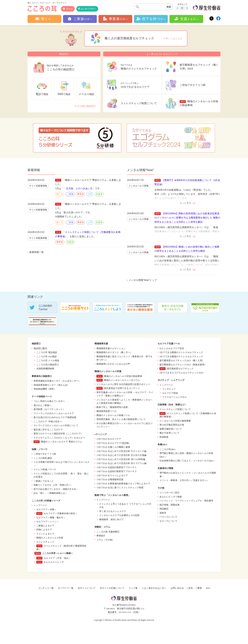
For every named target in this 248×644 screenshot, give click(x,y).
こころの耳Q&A (168, 449)
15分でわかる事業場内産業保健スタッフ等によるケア (123, 484)
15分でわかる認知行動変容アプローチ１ (117, 467)
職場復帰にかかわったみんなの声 (113, 364)
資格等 (163, 513)
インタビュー (169, 389)
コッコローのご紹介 (170, 493)
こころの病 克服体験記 (108, 532)
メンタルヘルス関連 (139, 186)
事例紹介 (101, 536)
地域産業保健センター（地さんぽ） (51, 385)
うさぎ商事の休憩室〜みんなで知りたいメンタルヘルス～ (62, 464)
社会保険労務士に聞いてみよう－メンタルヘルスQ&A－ (188, 461)
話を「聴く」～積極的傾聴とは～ (50, 493)
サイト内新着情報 (38, 186)
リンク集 (133, 588)
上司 (90, 194)
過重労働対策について (171, 429)
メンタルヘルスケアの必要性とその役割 (119, 515)
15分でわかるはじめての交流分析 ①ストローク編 (121, 451)
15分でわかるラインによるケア (112, 475)
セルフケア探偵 (170, 393)
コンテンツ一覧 (46, 588)
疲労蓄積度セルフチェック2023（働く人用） (182, 360)
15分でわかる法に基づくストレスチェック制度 (120, 488)
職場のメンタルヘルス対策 (50, 538)
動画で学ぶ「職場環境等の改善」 (113, 407)
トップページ (40, 505)
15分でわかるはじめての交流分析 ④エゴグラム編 (121, 463)
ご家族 (70, 194)
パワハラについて (168, 517)
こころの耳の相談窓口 (48, 365)
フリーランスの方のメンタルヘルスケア (54, 413)
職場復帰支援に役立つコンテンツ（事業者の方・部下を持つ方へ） (124, 358)
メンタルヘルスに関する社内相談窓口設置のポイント (123, 384)
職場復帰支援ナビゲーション (111, 348)
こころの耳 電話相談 (47, 352)
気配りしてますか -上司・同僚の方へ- (53, 485)
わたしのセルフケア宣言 (172, 348)
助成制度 (164, 437)
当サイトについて (87, 588)
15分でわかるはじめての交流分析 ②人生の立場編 (121, 455)
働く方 (60, 194)
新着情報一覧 (37, 252)
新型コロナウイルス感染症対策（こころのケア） (58, 434)
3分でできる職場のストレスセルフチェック (181, 356)
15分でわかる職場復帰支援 (110, 479)
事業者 (81, 194)
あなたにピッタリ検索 (171, 497)
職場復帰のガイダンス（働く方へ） (114, 352)
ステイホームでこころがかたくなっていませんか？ (59, 438)
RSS (208, 588)
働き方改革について (170, 433)
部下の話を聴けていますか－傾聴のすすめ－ (56, 489)
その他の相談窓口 (87, 106)
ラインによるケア (45, 534)
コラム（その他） (105, 540)
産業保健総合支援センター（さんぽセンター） (57, 381)
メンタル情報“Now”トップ (143, 280)
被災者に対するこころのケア (48, 430)
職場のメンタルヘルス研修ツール (113, 415)
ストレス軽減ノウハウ (45, 469)
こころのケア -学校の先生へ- (48, 421)
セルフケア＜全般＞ (46, 509)
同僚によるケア (44, 530)
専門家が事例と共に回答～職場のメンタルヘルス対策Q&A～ (186, 455)
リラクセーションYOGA (174, 397)
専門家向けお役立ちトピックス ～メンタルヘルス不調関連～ (188, 475)
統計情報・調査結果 (170, 505)
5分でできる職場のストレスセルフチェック (181, 352)
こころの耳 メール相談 (48, 360)
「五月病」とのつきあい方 (78, 189)
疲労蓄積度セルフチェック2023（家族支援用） (183, 365)
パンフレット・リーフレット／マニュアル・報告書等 (186, 501)
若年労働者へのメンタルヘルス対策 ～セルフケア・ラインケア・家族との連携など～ (125, 394)
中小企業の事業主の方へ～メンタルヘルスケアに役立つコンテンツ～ (124, 425)
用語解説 (164, 509)
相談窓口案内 (40, 348)
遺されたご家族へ (43, 405)
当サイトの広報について (112, 588)
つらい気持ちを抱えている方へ (49, 401)
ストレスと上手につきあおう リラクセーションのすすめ (125, 506)
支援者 (99, 194)
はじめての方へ (88, 9)
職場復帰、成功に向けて (112, 519)
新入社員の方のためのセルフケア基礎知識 (55, 417)
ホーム (69, 9)
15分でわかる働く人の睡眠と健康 (113, 447)
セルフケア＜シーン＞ (48, 521)
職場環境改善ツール (107, 411)
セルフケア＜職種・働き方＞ (51, 518)
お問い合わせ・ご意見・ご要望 (186, 588)
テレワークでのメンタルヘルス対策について (56, 425)
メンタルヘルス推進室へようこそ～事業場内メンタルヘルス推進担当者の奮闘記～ (124, 401)
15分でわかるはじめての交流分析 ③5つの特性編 (121, 459)
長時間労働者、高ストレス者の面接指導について (121, 419)
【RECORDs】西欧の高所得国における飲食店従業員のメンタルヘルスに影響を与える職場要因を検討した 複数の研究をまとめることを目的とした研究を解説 (187, 218)
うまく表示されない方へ (154, 588)
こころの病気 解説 (43, 458)
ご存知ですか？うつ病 (45, 454)
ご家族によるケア (45, 526)
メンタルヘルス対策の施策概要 (175, 421)
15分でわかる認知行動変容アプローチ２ (117, 471)
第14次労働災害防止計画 (172, 425)
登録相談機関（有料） (45, 389)
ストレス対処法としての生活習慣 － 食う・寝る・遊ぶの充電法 (61, 475)
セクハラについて (168, 521)
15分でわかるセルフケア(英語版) (113, 443)
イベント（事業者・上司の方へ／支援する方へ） (184, 480)
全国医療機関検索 (45, 369)
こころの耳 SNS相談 (46, 356)
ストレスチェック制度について (175, 409)
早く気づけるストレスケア (113, 511)
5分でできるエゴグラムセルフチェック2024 (181, 373)
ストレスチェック (45, 542)
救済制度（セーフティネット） (49, 409)
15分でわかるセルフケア (109, 439)
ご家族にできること (44, 481)
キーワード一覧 (66, 588)
